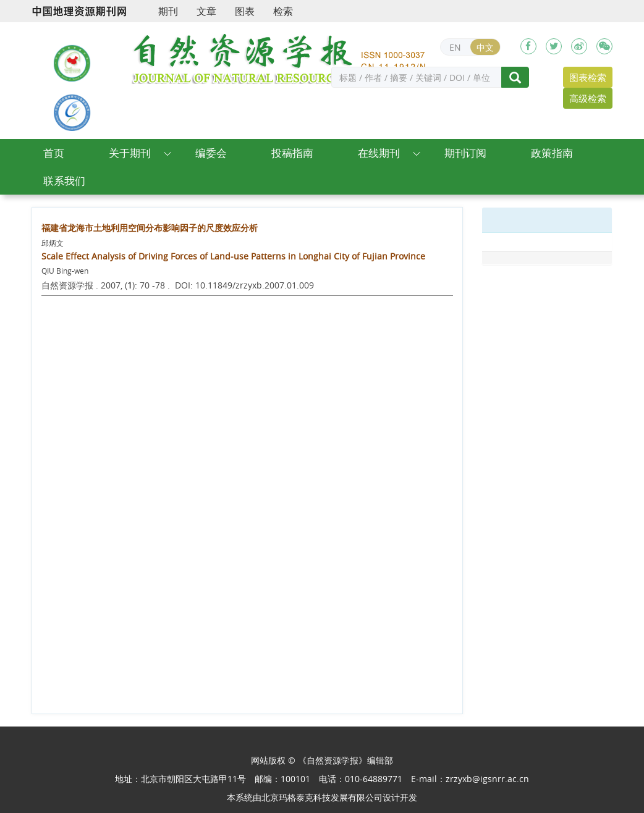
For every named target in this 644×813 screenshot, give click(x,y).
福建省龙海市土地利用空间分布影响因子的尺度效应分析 (150, 228)
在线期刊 (379, 153)
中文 (485, 47)
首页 (54, 153)
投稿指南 (292, 153)
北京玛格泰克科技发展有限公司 (322, 797)
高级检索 (588, 98)
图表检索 (588, 77)
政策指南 (552, 153)
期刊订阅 (465, 153)
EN (455, 47)
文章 (206, 11)
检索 (283, 11)
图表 (245, 11)
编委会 (211, 153)
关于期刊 (130, 153)
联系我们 (64, 181)
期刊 (168, 11)
